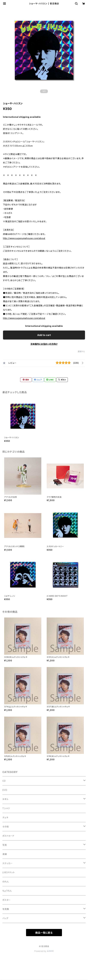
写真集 (6, 909)
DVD (5, 790)
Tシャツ (6, 808)
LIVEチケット (9, 872)
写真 (5, 845)
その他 (6, 827)
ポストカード (8, 836)
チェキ (5, 817)
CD (4, 781)
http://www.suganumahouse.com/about (24, 238)
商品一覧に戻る (44, 933)
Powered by (44, 951)
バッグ (5, 918)
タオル (5, 799)
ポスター (7, 900)
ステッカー (7, 863)
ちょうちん (7, 891)
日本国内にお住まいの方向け (44, 344)
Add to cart (44, 335)
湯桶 (5, 854)
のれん (6, 882)
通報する (81, 351)
